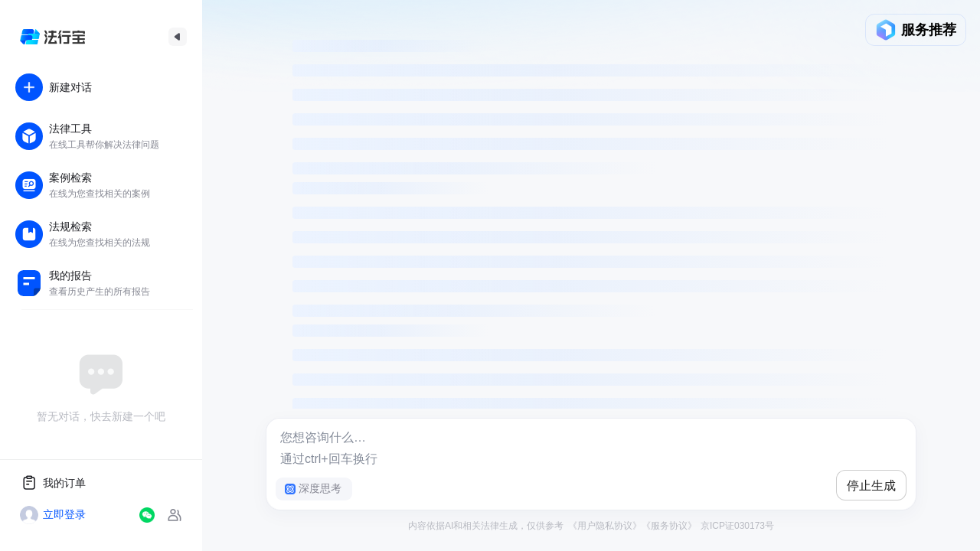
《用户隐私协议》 (605, 526)
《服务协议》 (669, 526)
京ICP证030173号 (736, 526)
